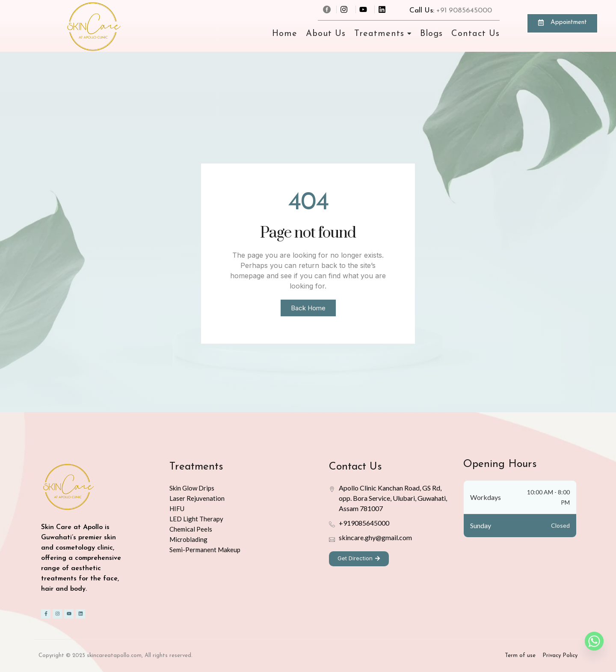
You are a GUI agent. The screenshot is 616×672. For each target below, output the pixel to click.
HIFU (177, 508)
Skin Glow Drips (192, 488)
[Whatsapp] (594, 641)
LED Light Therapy (196, 519)
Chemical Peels (191, 529)
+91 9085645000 (464, 10)
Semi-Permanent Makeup (205, 550)
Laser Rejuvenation (197, 498)
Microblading (188, 539)
